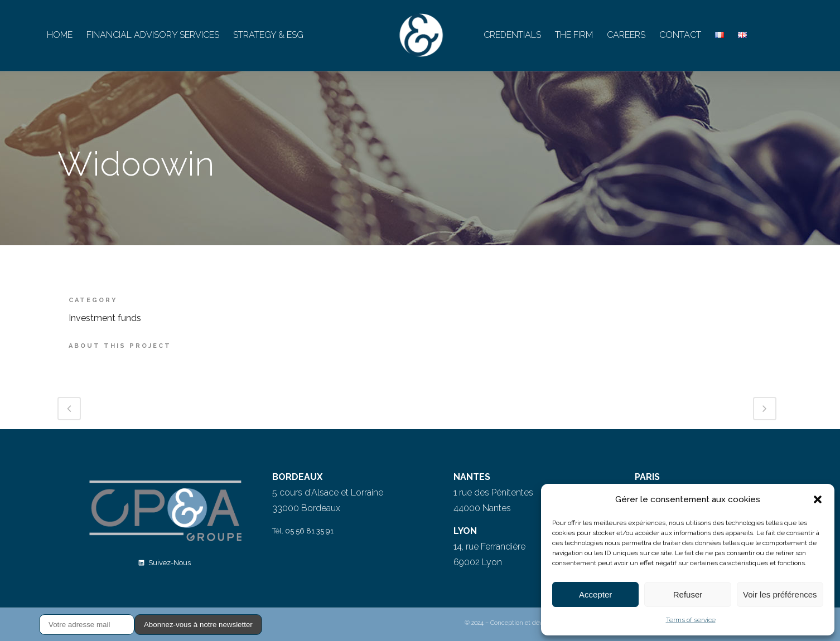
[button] (818, 499)
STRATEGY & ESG (268, 35)
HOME (60, 35)
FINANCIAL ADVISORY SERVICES (153, 35)
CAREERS (626, 35)
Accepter (595, 594)
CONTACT (680, 35)
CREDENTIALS (512, 35)
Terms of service (691, 620)
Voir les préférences (780, 594)
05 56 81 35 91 (309, 531)
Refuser (688, 594)
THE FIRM (574, 35)
